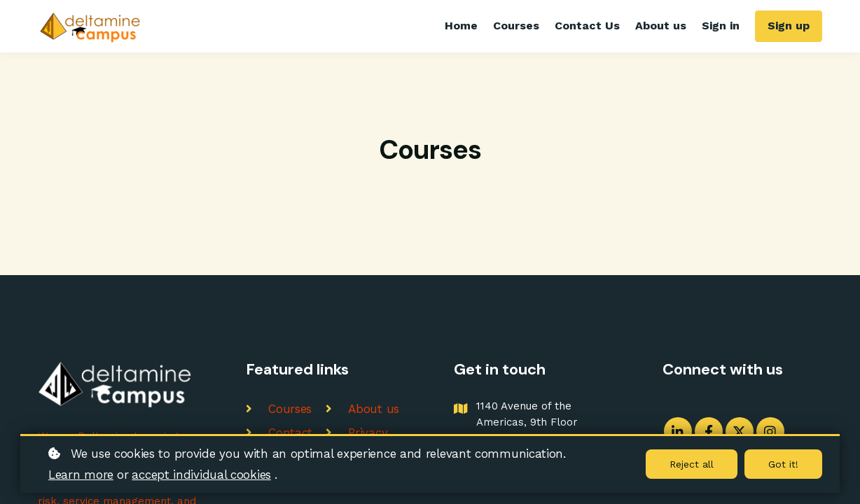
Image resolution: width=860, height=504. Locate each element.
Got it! (783, 464)
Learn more (81, 475)
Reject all (692, 464)
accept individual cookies (201, 475)
